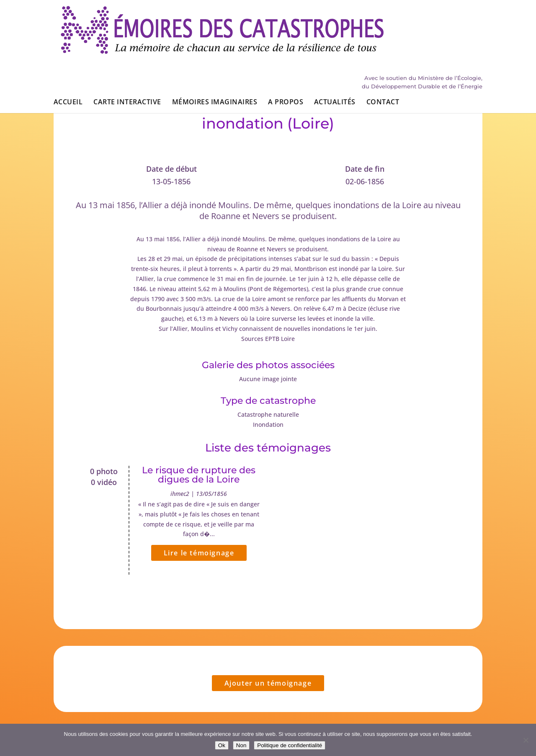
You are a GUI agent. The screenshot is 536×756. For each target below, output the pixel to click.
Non (241, 745)
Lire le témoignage (199, 553)
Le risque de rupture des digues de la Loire (199, 475)
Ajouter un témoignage (268, 683)
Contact (383, 54)
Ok (222, 745)
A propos (286, 54)
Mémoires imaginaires (215, 54)
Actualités (335, 54)
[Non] (526, 740)
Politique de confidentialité (290, 745)
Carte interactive (127, 54)
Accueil (68, 54)
